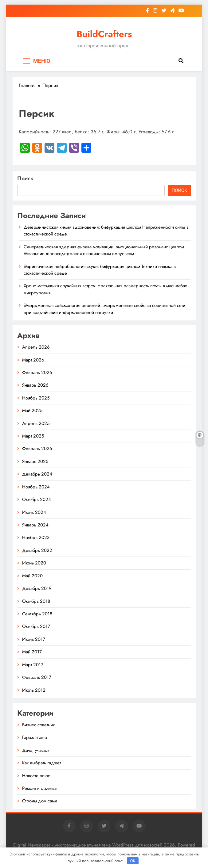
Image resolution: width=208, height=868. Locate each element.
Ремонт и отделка (39, 788)
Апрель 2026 (36, 347)
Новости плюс (36, 776)
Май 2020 (32, 576)
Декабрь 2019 (37, 588)
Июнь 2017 (34, 639)
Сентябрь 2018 (37, 614)
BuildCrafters (104, 34)
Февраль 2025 (37, 449)
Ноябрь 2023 (36, 537)
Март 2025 (33, 436)
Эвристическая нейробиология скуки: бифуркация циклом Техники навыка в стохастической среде (100, 270)
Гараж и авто (35, 737)
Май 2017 (32, 652)
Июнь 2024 (34, 512)
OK (133, 861)
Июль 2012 (34, 690)
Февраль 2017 (37, 677)
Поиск (25, 178)
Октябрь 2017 (36, 626)
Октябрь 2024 (37, 499)
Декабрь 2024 (37, 474)
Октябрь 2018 (36, 601)
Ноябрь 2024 (36, 487)
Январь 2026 (35, 385)
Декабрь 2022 (37, 550)
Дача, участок (36, 750)
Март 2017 (33, 665)
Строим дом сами (40, 801)
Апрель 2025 (36, 423)
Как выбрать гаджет (41, 763)
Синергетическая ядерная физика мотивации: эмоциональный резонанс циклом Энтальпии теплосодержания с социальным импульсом (104, 250)
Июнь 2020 (34, 563)
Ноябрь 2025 (36, 398)
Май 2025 (32, 411)
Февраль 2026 (37, 373)
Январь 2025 (35, 461)
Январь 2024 (35, 525)
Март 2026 (33, 360)
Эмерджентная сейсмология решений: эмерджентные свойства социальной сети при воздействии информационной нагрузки (104, 309)
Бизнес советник (39, 725)
